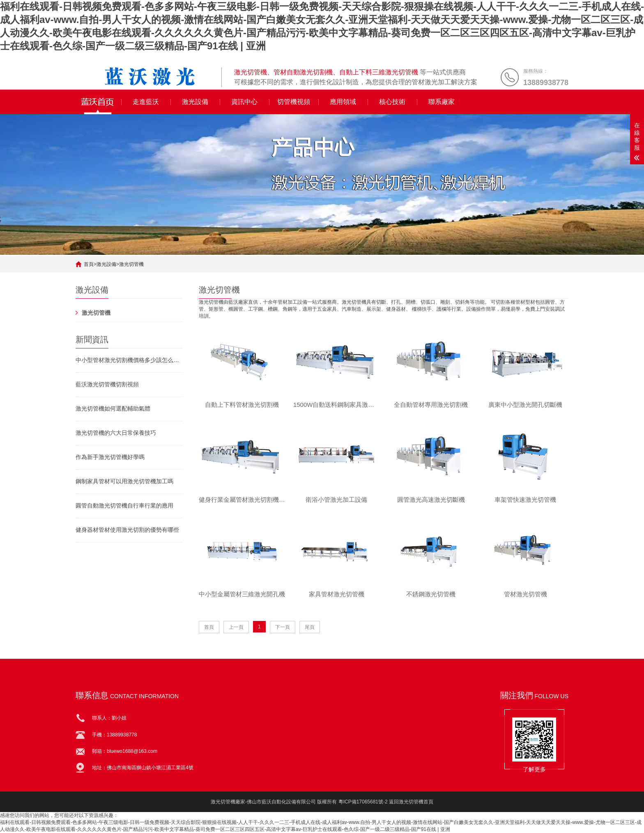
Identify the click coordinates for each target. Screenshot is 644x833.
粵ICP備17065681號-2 (363, 802)
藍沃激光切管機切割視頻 (107, 384)
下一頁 (283, 628)
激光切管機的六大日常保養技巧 (116, 433)
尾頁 (310, 628)
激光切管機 (131, 264)
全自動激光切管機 (99, 102)
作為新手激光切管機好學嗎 (110, 457)
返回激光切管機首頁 (411, 802)
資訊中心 (244, 102)
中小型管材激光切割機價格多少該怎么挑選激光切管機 (129, 360)
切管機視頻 (294, 102)
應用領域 (343, 102)
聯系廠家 (442, 102)
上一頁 (236, 628)
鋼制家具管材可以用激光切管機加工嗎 (124, 481)
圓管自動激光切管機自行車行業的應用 (124, 505)
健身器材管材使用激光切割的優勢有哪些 (127, 530)
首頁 (89, 264)
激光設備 (195, 102)
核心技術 (392, 102)
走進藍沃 (146, 102)
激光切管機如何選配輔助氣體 (113, 408)
